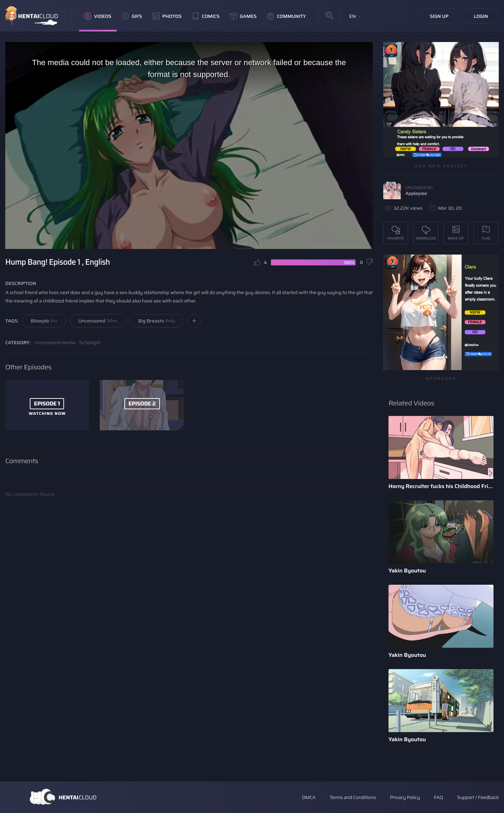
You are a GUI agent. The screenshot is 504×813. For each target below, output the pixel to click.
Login (481, 16)
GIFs (132, 16)
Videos (98, 16)
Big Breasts (157, 321)
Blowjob (44, 321)
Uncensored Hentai (55, 342)
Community (286, 16)
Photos (167, 16)
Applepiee (416, 193)
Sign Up (439, 16)
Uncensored (98, 321)
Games (243, 16)
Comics (206, 16)
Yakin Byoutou (407, 571)
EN (353, 16)
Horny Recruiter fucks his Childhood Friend (441, 486)
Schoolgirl (90, 342)
